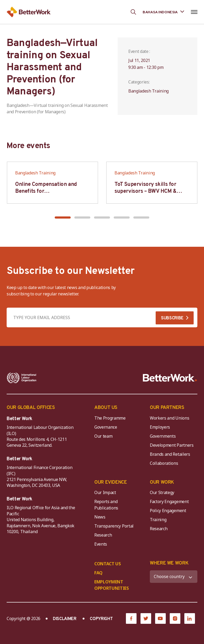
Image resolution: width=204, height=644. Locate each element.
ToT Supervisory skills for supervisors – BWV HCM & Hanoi (146, 191)
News (100, 517)
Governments (163, 436)
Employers (160, 427)
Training (158, 520)
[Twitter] (146, 618)
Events (101, 544)
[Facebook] (131, 618)
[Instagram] (175, 618)
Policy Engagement (169, 511)
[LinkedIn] (190, 618)
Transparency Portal (114, 526)
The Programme (110, 418)
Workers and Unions (169, 418)
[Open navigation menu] (194, 12)
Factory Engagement (169, 501)
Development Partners (172, 445)
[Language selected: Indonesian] (163, 12)
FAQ (98, 573)
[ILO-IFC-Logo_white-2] (22, 378)
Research (103, 535)
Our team (103, 436)
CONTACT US (108, 564)
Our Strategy (162, 492)
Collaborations (164, 463)
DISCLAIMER (65, 619)
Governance (106, 427)
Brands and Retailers (170, 454)
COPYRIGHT (101, 619)
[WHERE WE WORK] (174, 577)
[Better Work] (170, 378)
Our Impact (105, 492)
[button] (63, 218)
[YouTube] (160, 618)
